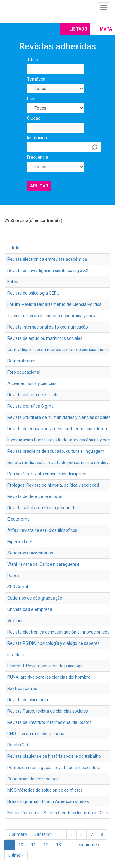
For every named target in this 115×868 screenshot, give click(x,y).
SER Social (18, 587)
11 (33, 845)
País (31, 99)
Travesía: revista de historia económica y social (52, 316)
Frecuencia (38, 157)
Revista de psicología (28, 700)
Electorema (19, 519)
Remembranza (22, 361)
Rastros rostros (22, 688)
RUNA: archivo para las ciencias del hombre (49, 677)
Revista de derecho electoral (35, 496)
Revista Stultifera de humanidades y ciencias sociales (59, 417)
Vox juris (15, 621)
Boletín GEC (19, 745)
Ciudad (34, 118)
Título (33, 60)
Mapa (106, 29)
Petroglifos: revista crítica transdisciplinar (47, 474)
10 (21, 845)
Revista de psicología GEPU (33, 293)
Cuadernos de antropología (34, 779)
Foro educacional (24, 372)
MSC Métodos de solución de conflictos (45, 790)
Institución (37, 138)
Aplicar (39, 186)
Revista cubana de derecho (34, 395)
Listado (78, 29)
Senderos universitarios (30, 553)
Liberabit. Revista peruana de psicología (46, 666)
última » (16, 855)
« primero (18, 834)
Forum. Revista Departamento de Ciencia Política (54, 304)
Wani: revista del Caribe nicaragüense (43, 564)
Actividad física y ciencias (32, 383)
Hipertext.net (20, 542)
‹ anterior (43, 834)
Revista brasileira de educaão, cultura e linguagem (56, 451)
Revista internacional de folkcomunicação (48, 327)
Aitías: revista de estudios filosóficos (42, 530)
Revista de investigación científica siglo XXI (48, 271)
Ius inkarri (17, 655)
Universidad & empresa (30, 609)
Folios (13, 282)
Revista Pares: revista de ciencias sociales (48, 711)
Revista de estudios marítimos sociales (45, 338)
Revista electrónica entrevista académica (47, 259)
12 (46, 845)
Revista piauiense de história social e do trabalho (54, 756)
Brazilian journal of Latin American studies (48, 801)
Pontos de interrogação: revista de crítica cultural (54, 768)
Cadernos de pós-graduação (35, 598)
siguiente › (89, 845)
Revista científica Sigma (31, 406)
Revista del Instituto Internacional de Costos (50, 722)
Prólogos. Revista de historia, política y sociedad (53, 485)
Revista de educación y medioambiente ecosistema (57, 429)
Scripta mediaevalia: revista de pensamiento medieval (60, 463)
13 (59, 845)
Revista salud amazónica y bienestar (43, 508)
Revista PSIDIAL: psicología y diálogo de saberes (54, 643)
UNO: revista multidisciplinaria (36, 734)
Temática (36, 79)
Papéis (14, 576)
